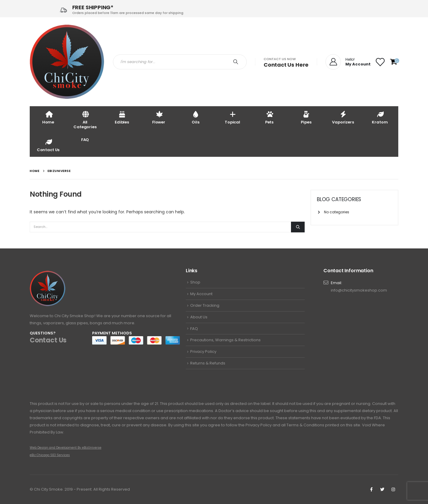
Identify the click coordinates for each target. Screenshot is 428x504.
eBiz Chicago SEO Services (50, 455)
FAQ (85, 140)
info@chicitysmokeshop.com (359, 290)
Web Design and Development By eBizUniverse (66, 448)
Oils (195, 117)
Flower (159, 117)
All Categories (85, 120)
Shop (195, 282)
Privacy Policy (203, 352)
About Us (199, 317)
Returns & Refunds (208, 363)
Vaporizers (343, 117)
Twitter (382, 489)
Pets (269, 117)
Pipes (306, 117)
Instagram (393, 489)
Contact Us (48, 145)
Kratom (380, 117)
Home (48, 117)
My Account (201, 294)
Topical (232, 117)
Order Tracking (205, 305)
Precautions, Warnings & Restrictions (225, 340)
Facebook (371, 489)
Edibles (122, 117)
